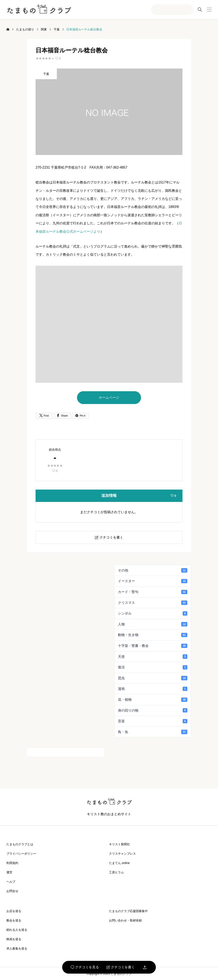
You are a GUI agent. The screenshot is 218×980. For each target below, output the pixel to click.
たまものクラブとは (20, 844)
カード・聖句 (153, 592)
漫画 (153, 689)
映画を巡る (14, 939)
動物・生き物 (153, 635)
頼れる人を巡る (17, 930)
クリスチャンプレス (122, 854)
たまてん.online (119, 863)
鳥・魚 (153, 732)
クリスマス (153, 603)
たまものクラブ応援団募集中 (128, 911)
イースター (153, 581)
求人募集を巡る (17, 948)
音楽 (153, 721)
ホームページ (109, 398)
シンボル (153, 613)
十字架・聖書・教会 (153, 646)
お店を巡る (14, 911)
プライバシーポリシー (21, 854)
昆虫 (153, 678)
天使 (153, 656)
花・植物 (153, 700)
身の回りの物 (153, 710)
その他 (153, 570)
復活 (153, 667)
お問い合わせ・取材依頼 (125, 920)
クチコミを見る (85, 967)
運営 (9, 872)
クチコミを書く (121, 967)
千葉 (46, 74)
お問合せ (12, 891)
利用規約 (12, 863)
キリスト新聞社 (119, 844)
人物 (153, 624)
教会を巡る (14, 920)
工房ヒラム (116, 872)
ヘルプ (11, 882)
